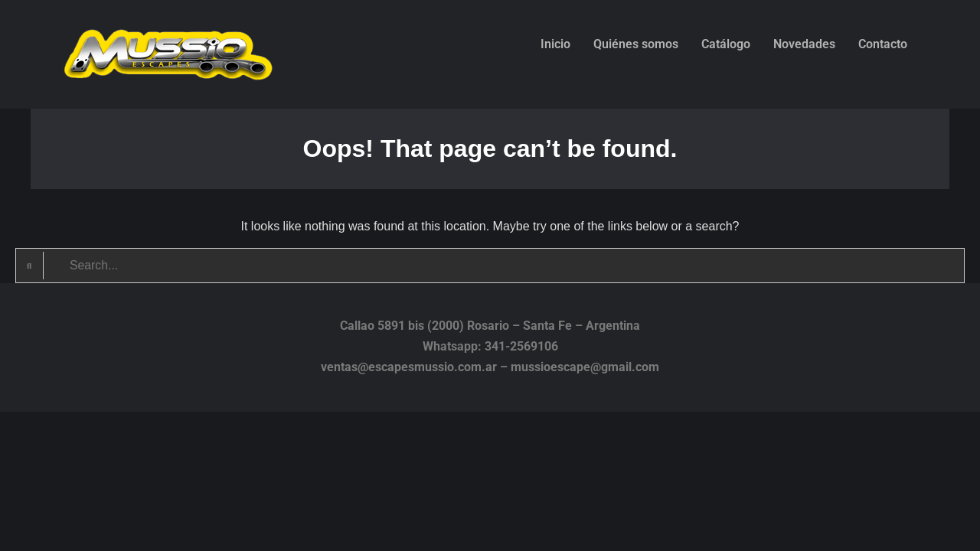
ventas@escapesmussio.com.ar (409, 367)
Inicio (555, 44)
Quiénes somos (636, 44)
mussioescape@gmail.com (585, 367)
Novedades (804, 44)
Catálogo (726, 44)
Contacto (883, 44)
